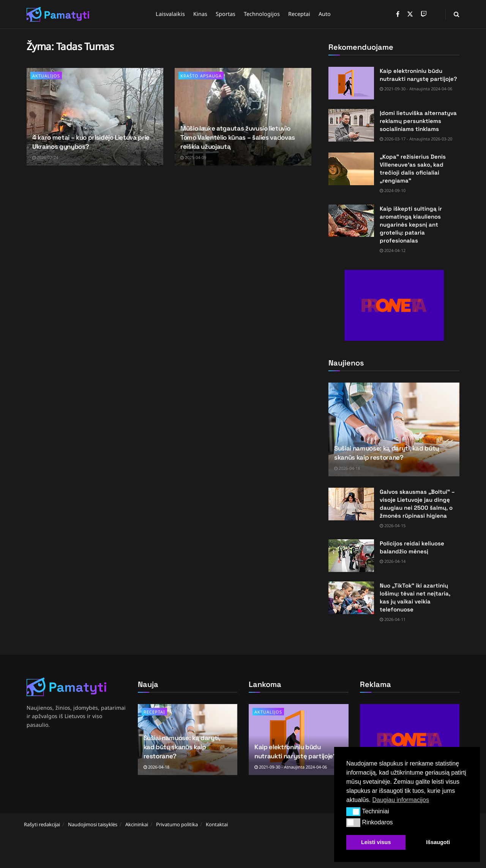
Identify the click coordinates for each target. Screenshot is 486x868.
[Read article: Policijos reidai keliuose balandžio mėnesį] (351, 556)
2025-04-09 (193, 157)
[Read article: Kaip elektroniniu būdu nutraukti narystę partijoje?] (351, 83)
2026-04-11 (393, 619)
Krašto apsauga (201, 76)
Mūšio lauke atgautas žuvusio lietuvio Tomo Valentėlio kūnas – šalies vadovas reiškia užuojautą (238, 137)
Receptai (299, 14)
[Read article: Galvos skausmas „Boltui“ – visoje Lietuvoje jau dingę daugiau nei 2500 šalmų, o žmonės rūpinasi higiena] (351, 504)
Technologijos (262, 14)
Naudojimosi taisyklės (93, 824)
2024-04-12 (393, 250)
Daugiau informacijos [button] (400, 800)
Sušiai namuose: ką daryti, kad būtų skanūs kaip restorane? (387, 453)
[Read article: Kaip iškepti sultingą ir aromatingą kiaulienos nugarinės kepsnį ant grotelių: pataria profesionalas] (351, 221)
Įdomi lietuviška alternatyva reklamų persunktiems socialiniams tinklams (418, 121)
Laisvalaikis (170, 14)
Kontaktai (217, 824)
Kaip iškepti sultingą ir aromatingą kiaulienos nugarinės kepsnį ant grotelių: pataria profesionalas (411, 224)
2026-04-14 (393, 561)
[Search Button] (457, 14)
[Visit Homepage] (58, 14)
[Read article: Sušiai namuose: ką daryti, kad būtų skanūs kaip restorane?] (394, 429)
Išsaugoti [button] (438, 842)
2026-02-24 (45, 157)
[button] (353, 811)
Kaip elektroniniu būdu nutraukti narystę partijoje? (295, 751)
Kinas (200, 14)
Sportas (226, 14)
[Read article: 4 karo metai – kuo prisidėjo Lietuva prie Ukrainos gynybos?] (95, 117)
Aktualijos (46, 76)
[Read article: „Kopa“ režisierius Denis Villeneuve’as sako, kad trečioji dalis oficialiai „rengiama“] (351, 169)
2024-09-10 (393, 190)
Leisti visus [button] (376, 842)
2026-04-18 (347, 468)
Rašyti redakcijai (42, 824)
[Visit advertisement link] (394, 305)
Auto (325, 14)
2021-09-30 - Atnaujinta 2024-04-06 (416, 89)
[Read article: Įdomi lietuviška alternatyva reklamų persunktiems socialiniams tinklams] (351, 125)
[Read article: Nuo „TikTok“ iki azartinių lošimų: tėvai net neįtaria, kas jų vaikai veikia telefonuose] (351, 598)
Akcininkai (137, 824)
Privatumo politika (177, 824)
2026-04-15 (393, 525)
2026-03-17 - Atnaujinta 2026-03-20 (416, 139)
